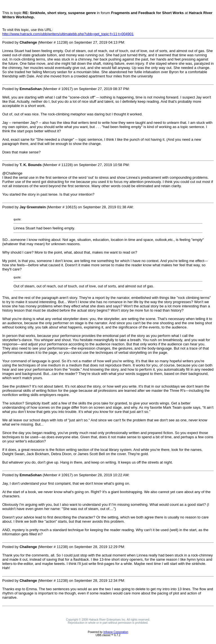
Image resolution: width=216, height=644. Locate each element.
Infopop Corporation (116, 632)
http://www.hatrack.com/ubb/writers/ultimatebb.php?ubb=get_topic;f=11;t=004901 (68, 34)
